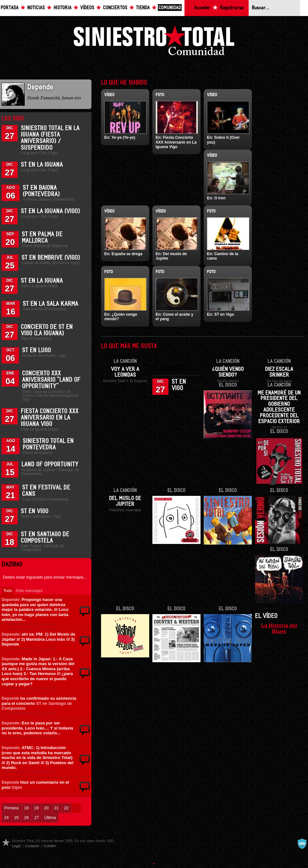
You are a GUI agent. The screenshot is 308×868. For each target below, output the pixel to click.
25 (16, 818)
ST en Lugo (37, 350)
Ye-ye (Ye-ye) (123, 138)
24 (6, 818)
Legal (16, 846)
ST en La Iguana (42, 165)
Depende (10, 600)
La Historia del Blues (279, 628)
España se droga (127, 254)
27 (37, 818)
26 (26, 818)
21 (56, 808)
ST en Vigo (35, 511)
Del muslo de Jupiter (125, 501)
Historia (63, 8)
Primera (11, 808)
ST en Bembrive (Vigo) (51, 258)
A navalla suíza (302, 844)
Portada (10, 8)
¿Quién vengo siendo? (228, 372)
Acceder (202, 8)
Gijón (17, 787)
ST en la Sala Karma (51, 304)
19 (36, 808)
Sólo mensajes (29, 591)
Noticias (36, 8)
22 (66, 808)
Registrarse (232, 8)
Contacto (32, 846)
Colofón (50, 846)
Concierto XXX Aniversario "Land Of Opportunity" (51, 380)
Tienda (143, 8)
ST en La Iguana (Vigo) (50, 211)
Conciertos (115, 8)
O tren (220, 198)
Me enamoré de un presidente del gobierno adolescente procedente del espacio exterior (279, 407)
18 (26, 808)
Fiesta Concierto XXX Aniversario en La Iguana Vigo (50, 418)
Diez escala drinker (279, 372)
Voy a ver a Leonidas (125, 372)
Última (50, 818)
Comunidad (170, 8)
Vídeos (87, 8)
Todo (8, 591)
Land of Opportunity (50, 464)
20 (46, 808)
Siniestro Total (154, 42)
